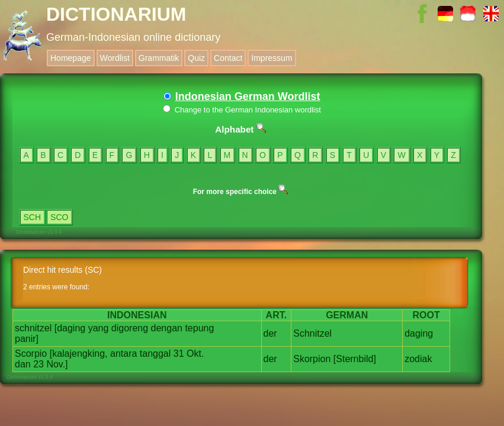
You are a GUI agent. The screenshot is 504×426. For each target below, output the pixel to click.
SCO (59, 217)
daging (419, 333)
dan (23, 364)
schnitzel (33, 328)
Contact (228, 58)
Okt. (195, 354)
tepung (199, 328)
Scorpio (31, 354)
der (270, 333)
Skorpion (312, 359)
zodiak (418, 359)
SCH (33, 217)
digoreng (130, 328)
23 (38, 364)
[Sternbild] (355, 359)
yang (99, 328)
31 (179, 354)
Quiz (196, 58)
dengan (167, 328)
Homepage (71, 58)
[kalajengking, (79, 354)
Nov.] (57, 364)
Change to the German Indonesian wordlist (242, 110)
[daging (70, 328)
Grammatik (159, 58)
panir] (27, 339)
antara (123, 354)
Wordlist (115, 58)
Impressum (272, 58)
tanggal (155, 354)
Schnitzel (312, 333)
